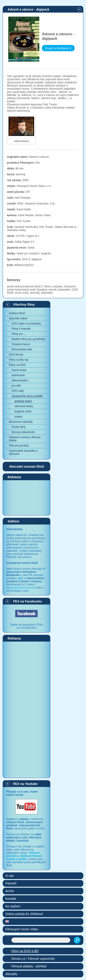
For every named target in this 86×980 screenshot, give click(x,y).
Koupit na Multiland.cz (58, 48)
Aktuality (11, 974)
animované (18, 375)
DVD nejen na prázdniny (26, 324)
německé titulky (24, 406)
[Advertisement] (26, 498)
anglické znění (23, 411)
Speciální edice (18, 318)
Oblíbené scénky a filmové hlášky (25, 439)
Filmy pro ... (19, 334)
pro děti (16, 386)
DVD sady (18, 391)
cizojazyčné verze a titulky (27, 396)
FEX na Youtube (25, 784)
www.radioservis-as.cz (21, 588)
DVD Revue (16, 355)
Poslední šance (21, 344)
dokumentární (20, 380)
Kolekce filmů (17, 313)
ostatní (18, 417)
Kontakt (11, 899)
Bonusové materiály (21, 422)
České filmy (19, 427)
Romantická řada (22, 349)
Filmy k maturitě (21, 329)
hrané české (19, 370)
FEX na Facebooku (28, 601)
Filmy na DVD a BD (25, 951)
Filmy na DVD (17, 365)
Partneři (11, 883)
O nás (10, 876)
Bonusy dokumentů (23, 432)
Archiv (10, 891)
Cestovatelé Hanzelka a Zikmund (23, 452)
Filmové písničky (19, 446)
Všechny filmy (24, 304)
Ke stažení (13, 906)
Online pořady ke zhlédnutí (24, 914)
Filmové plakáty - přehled (29, 966)
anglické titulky (23, 401)
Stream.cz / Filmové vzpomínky (33, 959)
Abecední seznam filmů (26, 467)
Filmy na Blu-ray (19, 360)
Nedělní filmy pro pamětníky (28, 339)
